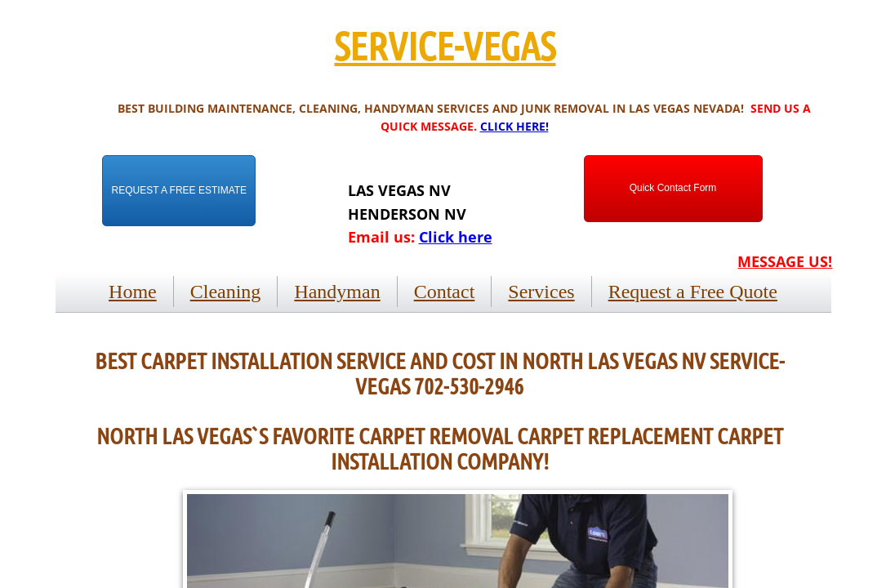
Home (133, 292)
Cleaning (226, 292)
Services (541, 292)
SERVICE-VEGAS (445, 45)
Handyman (337, 292)
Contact (445, 292)
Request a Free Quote (693, 292)
